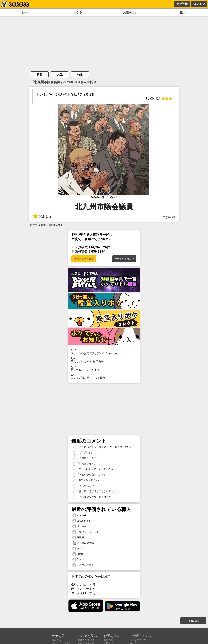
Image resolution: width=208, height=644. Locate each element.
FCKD (78, 554)
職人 (183, 13)
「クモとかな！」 (84, 464)
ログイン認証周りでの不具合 (104, 376)
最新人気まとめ (86, 640)
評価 (43, 225)
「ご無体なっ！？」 (86, 458)
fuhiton (78, 560)
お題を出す (130, 13)
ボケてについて (138, 640)
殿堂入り (56, 640)
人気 (60, 75)
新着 (39, 75)
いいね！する (84, 585)
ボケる (78, 13)
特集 (80, 75)
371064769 (55, 225)
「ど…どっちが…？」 (86, 453)
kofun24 (79, 515)
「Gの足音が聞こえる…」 (88, 480)
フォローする (83, 589)
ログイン (199, 4)
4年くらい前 (168, 217)
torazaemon (81, 521)
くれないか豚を (83, 565)
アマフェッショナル (86, 532)
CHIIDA (155, 99)
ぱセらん (79, 526)
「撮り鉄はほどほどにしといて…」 (94, 491)
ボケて (34, 225)
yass (77, 549)
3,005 (42, 216)
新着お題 (108, 640)
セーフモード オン (84, 259)
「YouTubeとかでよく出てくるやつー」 (96, 469)
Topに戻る (193, 621)
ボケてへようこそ (124, 259)
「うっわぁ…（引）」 (86, 486)
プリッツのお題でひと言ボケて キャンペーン (104, 352)
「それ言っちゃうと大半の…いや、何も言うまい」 (102, 447)
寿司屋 (78, 538)
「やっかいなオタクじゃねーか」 (93, 497)
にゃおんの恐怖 (83, 543)
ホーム (25, 13)
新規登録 (182, 4)
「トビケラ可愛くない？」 (89, 475)
